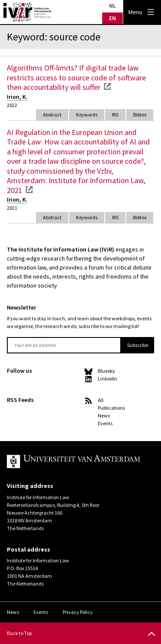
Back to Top (19, 633)
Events (105, 423)
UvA (74, 462)
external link (107, 86)
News (104, 416)
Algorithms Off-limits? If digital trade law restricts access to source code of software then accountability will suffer (76, 77)
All (101, 400)
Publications (111, 408)
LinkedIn (108, 379)
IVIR (27, 12)
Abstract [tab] (52, 115)
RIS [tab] (115, 115)
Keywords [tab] (87, 115)
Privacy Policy (78, 612)
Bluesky (106, 371)
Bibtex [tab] (140, 115)
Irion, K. (17, 97)
